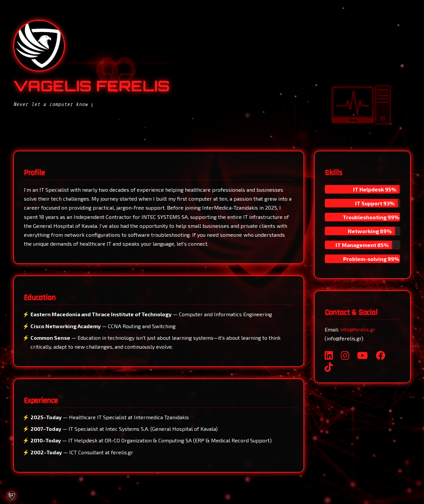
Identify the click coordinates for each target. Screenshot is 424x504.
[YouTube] (362, 355)
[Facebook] (380, 355)
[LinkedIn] (329, 355)
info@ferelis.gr (358, 329)
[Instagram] (345, 355)
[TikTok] (329, 367)
